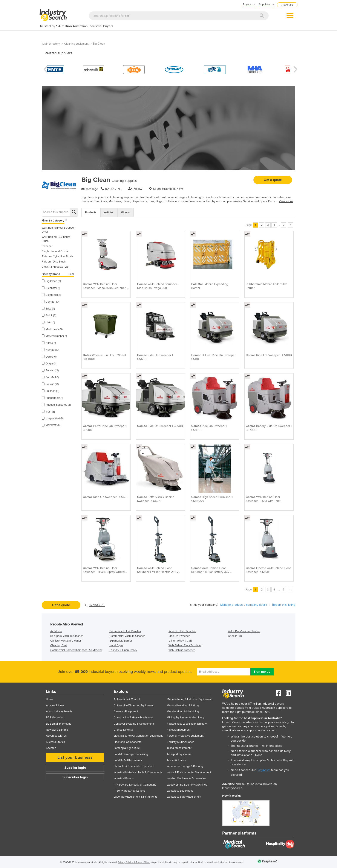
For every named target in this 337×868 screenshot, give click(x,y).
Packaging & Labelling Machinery (187, 724)
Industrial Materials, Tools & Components (138, 772)
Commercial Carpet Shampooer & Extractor (76, 650)
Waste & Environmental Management (189, 772)
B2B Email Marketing (59, 724)
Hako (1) (48, 322)
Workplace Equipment (180, 791)
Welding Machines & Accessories (186, 778)
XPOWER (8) (51, 425)
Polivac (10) (50, 384)
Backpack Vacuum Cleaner (67, 636)
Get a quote (273, 180)
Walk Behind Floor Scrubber (185, 645)
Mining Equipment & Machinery (185, 718)
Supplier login (75, 768)
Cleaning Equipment (76, 44)
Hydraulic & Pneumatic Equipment (134, 766)
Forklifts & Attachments (128, 760)
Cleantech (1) (51, 295)
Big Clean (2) (51, 281)
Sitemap (51, 748)
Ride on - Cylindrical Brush (57, 256)
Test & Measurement (179, 748)
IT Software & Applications (129, 791)
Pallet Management (179, 730)
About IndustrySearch (59, 712)
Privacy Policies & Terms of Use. (134, 862)
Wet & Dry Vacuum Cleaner (244, 631)
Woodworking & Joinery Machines (187, 785)
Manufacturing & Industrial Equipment (189, 699)
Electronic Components (128, 742)
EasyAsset (263, 770)
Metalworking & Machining (183, 712)
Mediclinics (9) (52, 329)
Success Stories (55, 742)
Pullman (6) (50, 391)
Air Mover (56, 631)
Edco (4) (48, 309)
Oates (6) (49, 357)
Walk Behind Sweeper (182, 650)
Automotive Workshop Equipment (134, 706)
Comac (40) (51, 302)
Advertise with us (56, 736)
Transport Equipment (179, 754)
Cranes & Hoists (123, 730)
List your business (75, 757)
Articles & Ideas (55, 706)
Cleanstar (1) (51, 288)
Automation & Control (127, 699)
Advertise (287, 5)
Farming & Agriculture (127, 748)
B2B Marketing (55, 718)
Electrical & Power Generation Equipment (138, 736)
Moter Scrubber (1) (54, 336)
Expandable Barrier (121, 641)
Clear (71, 274)
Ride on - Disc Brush (54, 262)
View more (286, 201)
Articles (109, 212)
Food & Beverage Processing (131, 754)
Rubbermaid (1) (52, 398)
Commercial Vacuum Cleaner (127, 636)
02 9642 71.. (113, 189)
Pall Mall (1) (50, 377)
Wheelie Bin (235, 636)
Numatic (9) (51, 350)
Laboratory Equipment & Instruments (136, 797)
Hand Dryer (116, 645)
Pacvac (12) (50, 370)
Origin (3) (49, 364)
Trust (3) (48, 412)
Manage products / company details (244, 605)
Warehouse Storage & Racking (185, 766)
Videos (125, 212)
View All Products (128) (55, 267)
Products (91, 212)
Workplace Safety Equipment (184, 797)
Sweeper (47, 246)
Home (50, 699)
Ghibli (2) (49, 316)
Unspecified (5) (53, 419)
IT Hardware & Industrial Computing (135, 785)
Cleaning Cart (59, 645)
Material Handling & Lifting (183, 706)
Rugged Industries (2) (56, 405)
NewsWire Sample (57, 730)
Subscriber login (75, 777)
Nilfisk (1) (49, 343)
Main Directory (51, 44)
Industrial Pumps (124, 778)
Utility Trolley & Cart (180, 641)
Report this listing (284, 605)
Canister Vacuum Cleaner (66, 641)
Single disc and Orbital (55, 251)
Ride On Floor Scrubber (182, 631)
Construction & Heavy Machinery (133, 718)
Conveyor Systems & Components (134, 724)
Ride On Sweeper (179, 636)
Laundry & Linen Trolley (123, 650)
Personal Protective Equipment (185, 736)
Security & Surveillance (180, 742)
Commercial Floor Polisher (125, 631)
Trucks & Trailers (176, 760)
